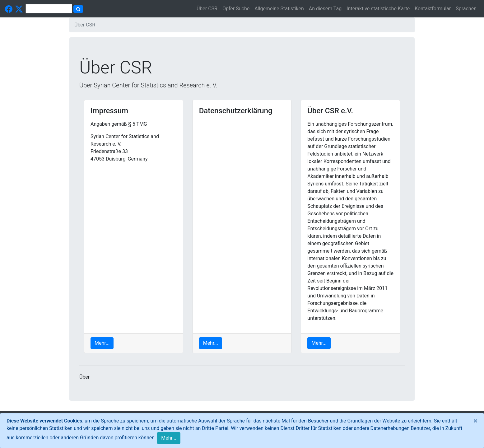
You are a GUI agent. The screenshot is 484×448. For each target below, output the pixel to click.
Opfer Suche (236, 9)
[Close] (475, 421)
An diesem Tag (325, 9)
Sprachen (466, 9)
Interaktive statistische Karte (378, 9)
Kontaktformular (433, 9)
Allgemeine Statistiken (279, 9)
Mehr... (169, 438)
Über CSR (207, 9)
